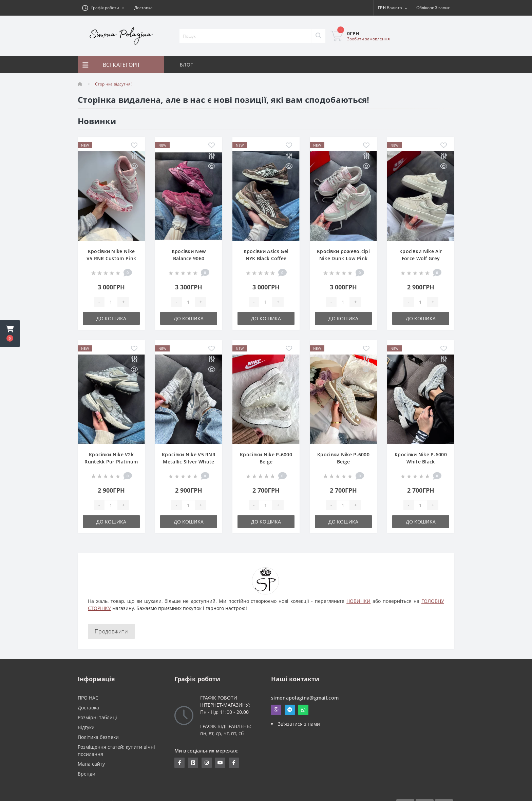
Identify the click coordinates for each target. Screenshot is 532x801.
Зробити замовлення (368, 39)
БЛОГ (186, 65)
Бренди (87, 774)
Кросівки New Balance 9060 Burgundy (189, 258)
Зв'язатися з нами (299, 724)
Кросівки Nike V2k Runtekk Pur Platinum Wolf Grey (111, 462)
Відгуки (86, 727)
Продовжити (111, 631)
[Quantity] (111, 302)
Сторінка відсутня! (113, 84)
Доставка (144, 8)
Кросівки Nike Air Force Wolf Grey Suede (421, 258)
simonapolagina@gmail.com (305, 698)
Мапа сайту (91, 764)
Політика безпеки (98, 737)
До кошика (111, 318)
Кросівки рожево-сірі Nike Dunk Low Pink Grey (343, 258)
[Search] (318, 36)
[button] (10, 333)
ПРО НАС (88, 698)
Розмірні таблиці (97, 717)
